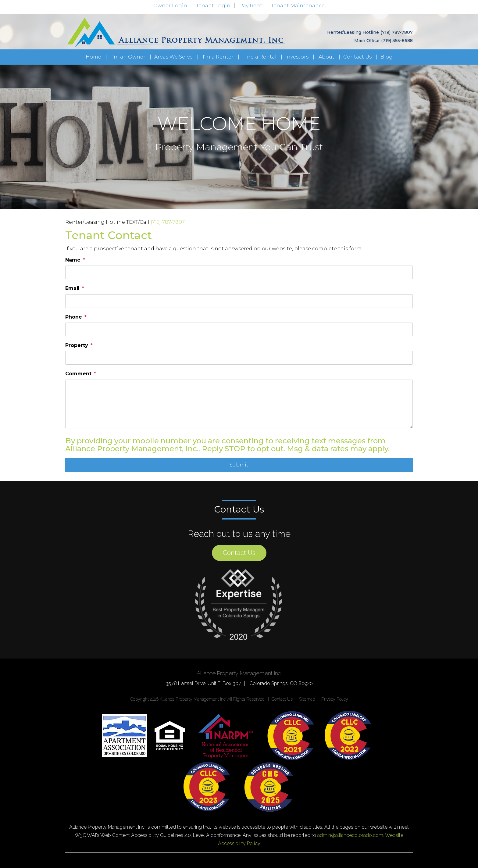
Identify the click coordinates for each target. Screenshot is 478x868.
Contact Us (357, 57)
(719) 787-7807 (397, 32)
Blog (387, 57)
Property (77, 345)
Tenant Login (213, 6)
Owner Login (170, 6)
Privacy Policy (335, 699)
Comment (78, 374)
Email (72, 288)
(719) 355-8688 (397, 41)
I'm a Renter (218, 57)
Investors (297, 57)
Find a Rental (259, 57)
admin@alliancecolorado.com (350, 835)
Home (93, 57)
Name (73, 260)
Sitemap (307, 699)
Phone (74, 317)
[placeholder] (239, 272)
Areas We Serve (173, 57)
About (326, 57)
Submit (239, 465)
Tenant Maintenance (298, 6)
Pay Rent (251, 6)
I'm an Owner (128, 57)
